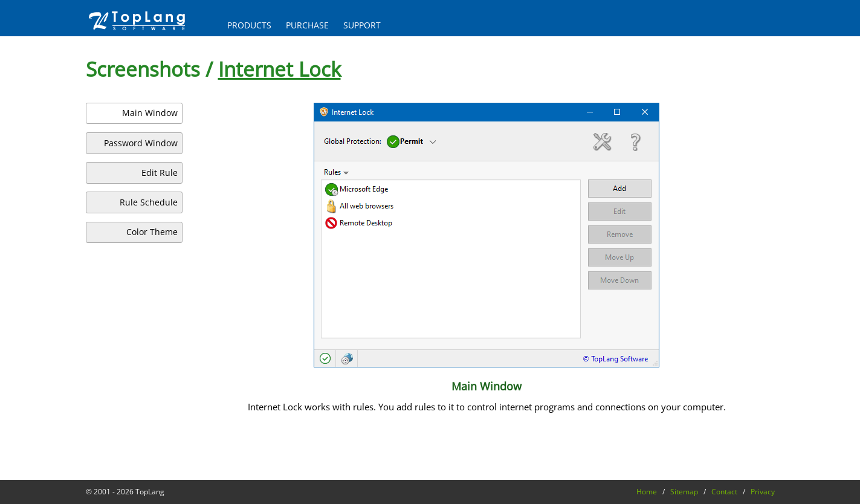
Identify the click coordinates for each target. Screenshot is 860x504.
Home (647, 492)
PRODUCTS (249, 25)
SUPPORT (362, 25)
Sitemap (684, 492)
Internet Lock (280, 69)
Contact (724, 492)
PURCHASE (307, 25)
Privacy (763, 492)
